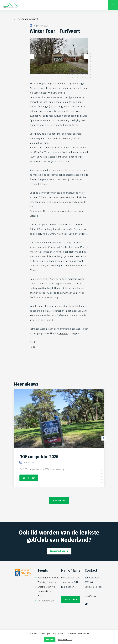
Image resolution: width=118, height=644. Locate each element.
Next (86, 56)
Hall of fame (71, 600)
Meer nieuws (59, 500)
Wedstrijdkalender (47, 582)
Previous (32, 56)
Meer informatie (65, 640)
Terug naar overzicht (27, 19)
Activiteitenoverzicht (48, 578)
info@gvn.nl (91, 596)
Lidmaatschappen (59, 551)
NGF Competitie (46, 601)
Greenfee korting (46, 587)
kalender (63, 333)
